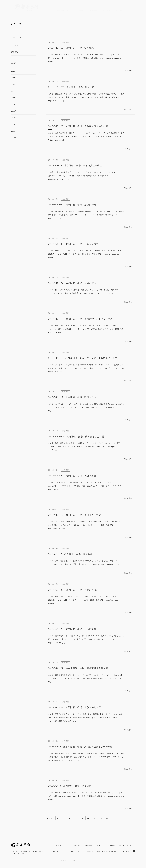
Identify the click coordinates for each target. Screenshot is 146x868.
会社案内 (106, 10)
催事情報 (93, 10)
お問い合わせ (57, 851)
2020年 (14, 98)
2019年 (14, 104)
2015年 (14, 131)
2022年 (14, 84)
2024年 (14, 71)
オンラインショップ (124, 10)
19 (101, 818)
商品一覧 (80, 10)
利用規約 (90, 851)
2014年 (14, 138)
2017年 (14, 118)
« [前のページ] (57, 818)
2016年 (14, 124)
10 (69, 818)
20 (107, 818)
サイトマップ (126, 851)
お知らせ (16, 24)
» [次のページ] (113, 818)
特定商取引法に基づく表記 (107, 851)
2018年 (14, 111)
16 (82, 818)
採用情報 (111, 846)
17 (88, 818)
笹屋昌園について (64, 10)
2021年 (14, 91)
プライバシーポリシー (74, 851)
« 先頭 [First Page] (50, 818)
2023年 (14, 78)
